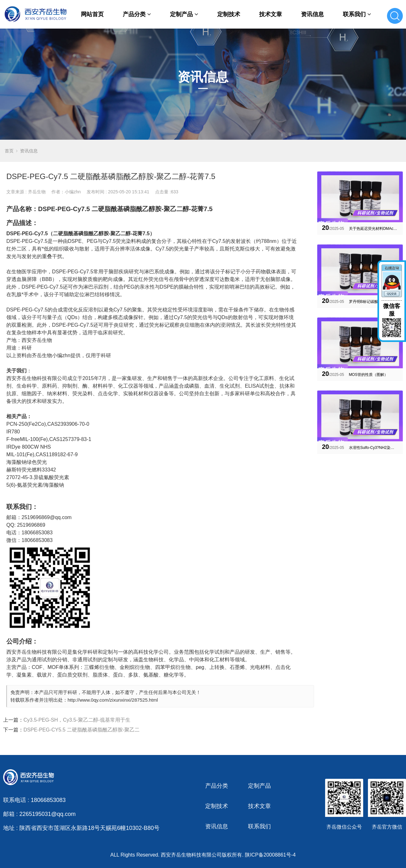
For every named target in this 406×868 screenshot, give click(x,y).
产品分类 (137, 14)
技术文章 (271, 14)
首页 (9, 151)
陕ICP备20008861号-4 (270, 855)
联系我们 (357, 14)
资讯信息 (312, 14)
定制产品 (184, 14)
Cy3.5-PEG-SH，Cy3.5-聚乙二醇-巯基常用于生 (77, 720)
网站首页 (92, 14)
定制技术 (229, 14)
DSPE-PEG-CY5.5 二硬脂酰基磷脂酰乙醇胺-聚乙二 (82, 730)
